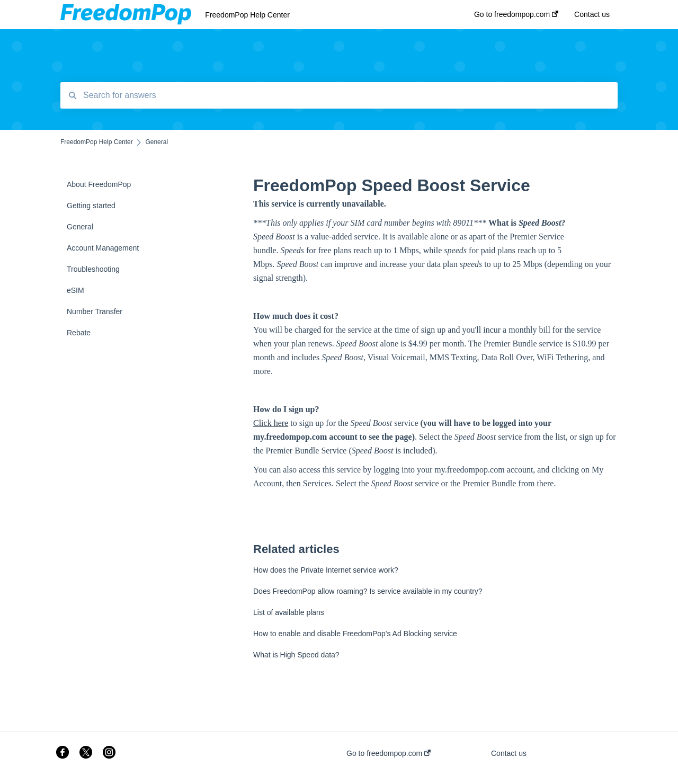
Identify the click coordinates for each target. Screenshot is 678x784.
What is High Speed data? (296, 655)
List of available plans (289, 612)
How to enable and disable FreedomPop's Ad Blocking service (355, 634)
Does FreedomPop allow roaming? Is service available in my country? (368, 591)
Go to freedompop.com (389, 753)
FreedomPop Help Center (247, 15)
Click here (271, 423)
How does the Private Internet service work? (326, 570)
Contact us (509, 753)
